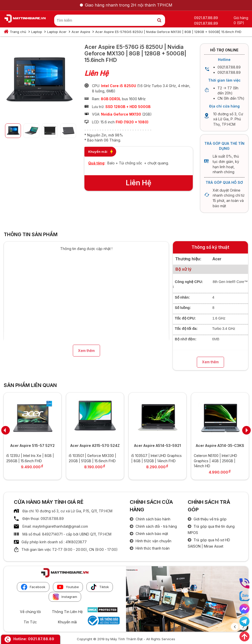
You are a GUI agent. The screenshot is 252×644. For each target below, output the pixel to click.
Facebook (33, 587)
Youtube (68, 587)
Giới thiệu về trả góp (210, 519)
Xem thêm (86, 351)
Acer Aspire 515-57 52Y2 (33, 445)
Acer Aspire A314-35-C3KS (220, 445)
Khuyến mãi (67, 622)
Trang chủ (18, 32)
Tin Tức (30, 622)
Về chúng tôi (30, 612)
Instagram (65, 597)
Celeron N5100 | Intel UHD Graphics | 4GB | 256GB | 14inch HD (215, 461)
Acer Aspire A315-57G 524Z (95, 445)
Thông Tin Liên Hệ (67, 612)
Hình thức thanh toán (152, 548)
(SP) (241, 23)
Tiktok (100, 587)
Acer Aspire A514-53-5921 (157, 445)
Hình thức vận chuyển (153, 541)
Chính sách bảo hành (152, 519)
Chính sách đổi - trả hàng (156, 526)
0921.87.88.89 (41, 639)
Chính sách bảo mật (151, 534)
